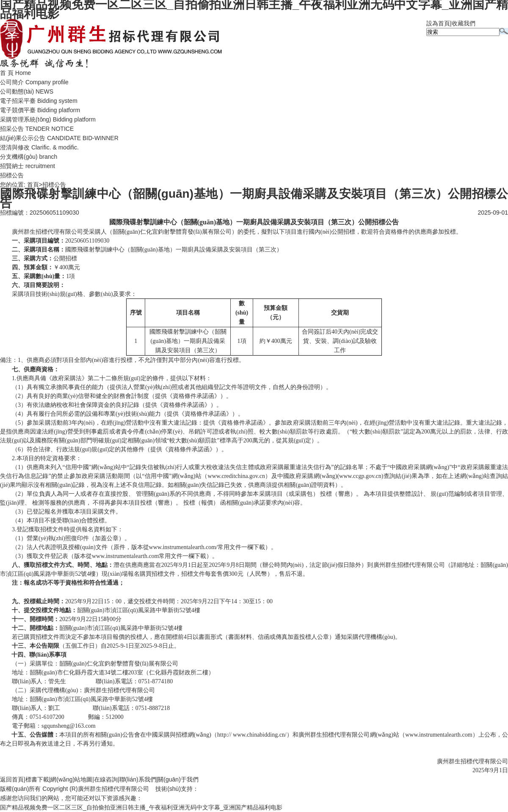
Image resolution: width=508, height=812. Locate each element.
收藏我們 (464, 23)
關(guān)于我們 (178, 779)
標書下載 (37, 779)
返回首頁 (12, 779)
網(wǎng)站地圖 (71, 779)
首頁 (33, 185)
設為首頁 (438, 23)
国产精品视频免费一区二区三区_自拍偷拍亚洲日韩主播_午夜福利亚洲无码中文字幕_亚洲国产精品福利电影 (141, 807)
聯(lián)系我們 (138, 779)
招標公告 (12, 175)
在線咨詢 (106, 779)
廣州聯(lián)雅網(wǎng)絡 (232, 789)
